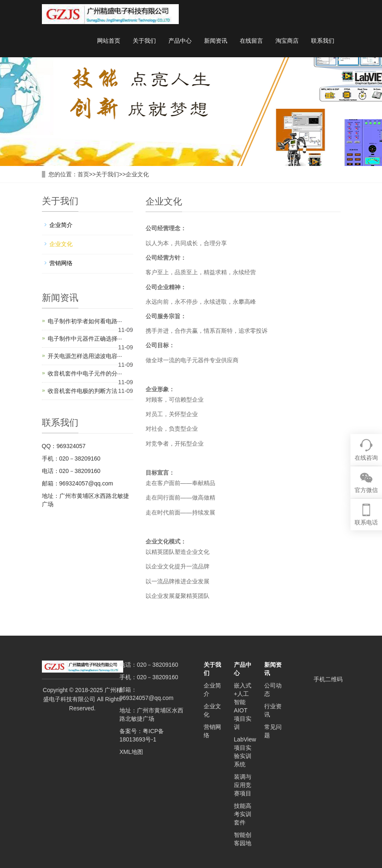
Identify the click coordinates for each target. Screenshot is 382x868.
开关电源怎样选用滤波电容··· (85, 356)
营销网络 (61, 263)
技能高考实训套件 (243, 814)
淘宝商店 (287, 41)
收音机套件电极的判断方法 (83, 391)
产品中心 (180, 41)
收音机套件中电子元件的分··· (85, 373)
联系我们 (323, 41)
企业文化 (137, 174)
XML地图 (131, 752)
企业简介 (61, 225)
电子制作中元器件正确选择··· (85, 339)
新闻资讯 (216, 41)
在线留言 (251, 41)
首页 (83, 174)
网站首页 (109, 41)
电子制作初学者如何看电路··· (85, 321)
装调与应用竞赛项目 (243, 785)
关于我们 (144, 41)
